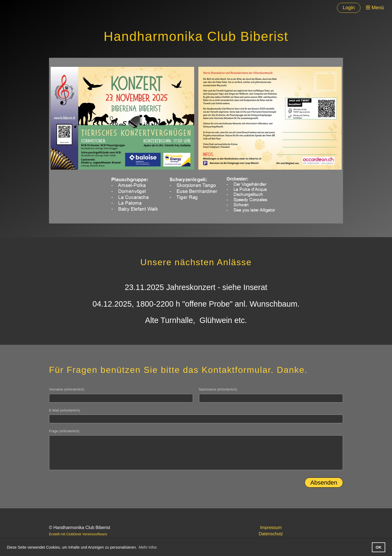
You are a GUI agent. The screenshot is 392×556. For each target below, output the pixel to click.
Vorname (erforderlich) (67, 389)
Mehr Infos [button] (148, 547)
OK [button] (379, 547)
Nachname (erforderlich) (218, 389)
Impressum (271, 528)
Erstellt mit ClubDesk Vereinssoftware (78, 534)
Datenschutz (271, 534)
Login (349, 8)
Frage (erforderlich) (64, 431)
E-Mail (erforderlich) (65, 410)
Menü (375, 8)
